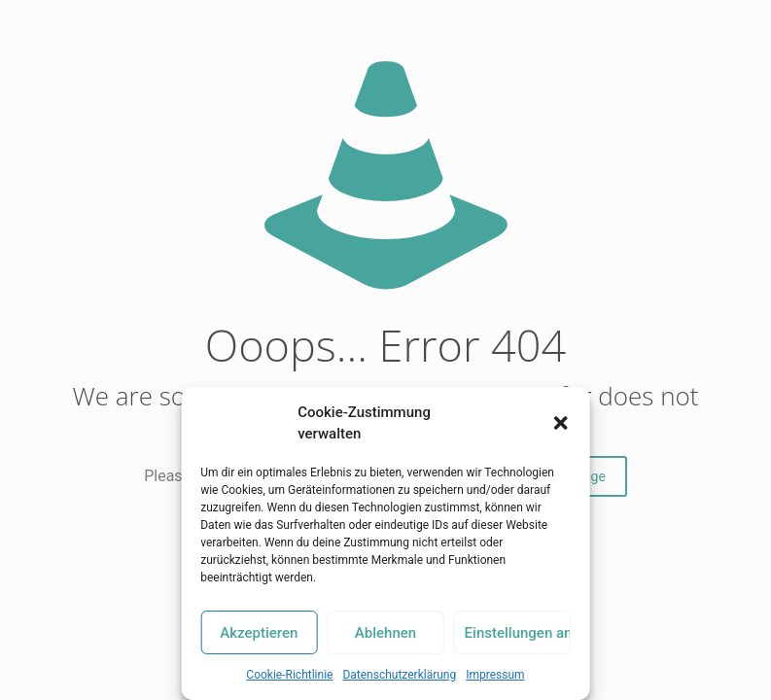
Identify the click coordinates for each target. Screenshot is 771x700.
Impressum (495, 675)
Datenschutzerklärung (399, 675)
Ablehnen (385, 633)
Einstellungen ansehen (518, 633)
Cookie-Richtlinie (289, 675)
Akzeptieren (259, 633)
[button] (561, 423)
